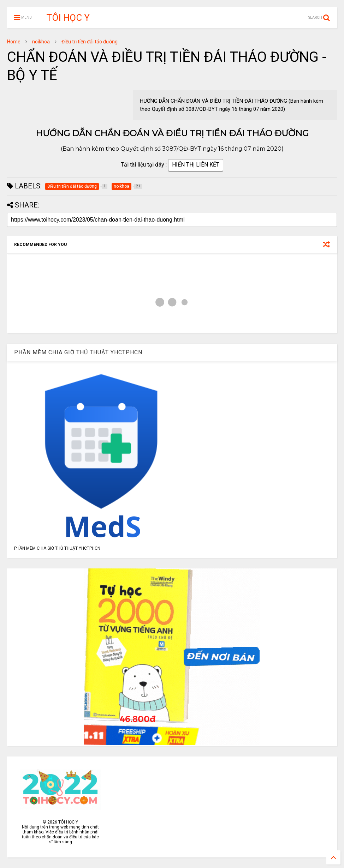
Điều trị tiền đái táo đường (90, 42)
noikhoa (41, 42)
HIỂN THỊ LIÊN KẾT (196, 165)
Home (14, 42)
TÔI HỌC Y (68, 18)
